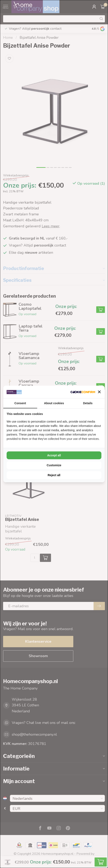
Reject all (54, 475)
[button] (99, 392)
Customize (54, 465)
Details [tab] (88, 403)
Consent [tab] (20, 403)
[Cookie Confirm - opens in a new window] (83, 392)
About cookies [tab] (54, 403)
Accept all (54, 455)
